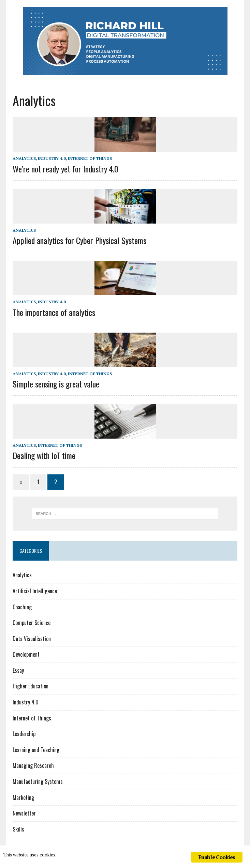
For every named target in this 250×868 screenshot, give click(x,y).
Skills (18, 829)
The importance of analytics (54, 312)
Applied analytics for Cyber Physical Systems (79, 240)
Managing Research (33, 765)
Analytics (24, 158)
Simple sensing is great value (56, 384)
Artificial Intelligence (35, 591)
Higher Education (31, 686)
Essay (18, 670)
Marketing (23, 797)
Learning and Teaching (36, 750)
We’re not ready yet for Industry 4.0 (65, 169)
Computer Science (32, 623)
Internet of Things (90, 158)
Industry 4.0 (52, 158)
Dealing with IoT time (44, 455)
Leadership (24, 734)
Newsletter (24, 813)
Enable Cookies (217, 857)
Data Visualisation (32, 639)
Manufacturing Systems (38, 781)
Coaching (22, 607)
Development (26, 654)
